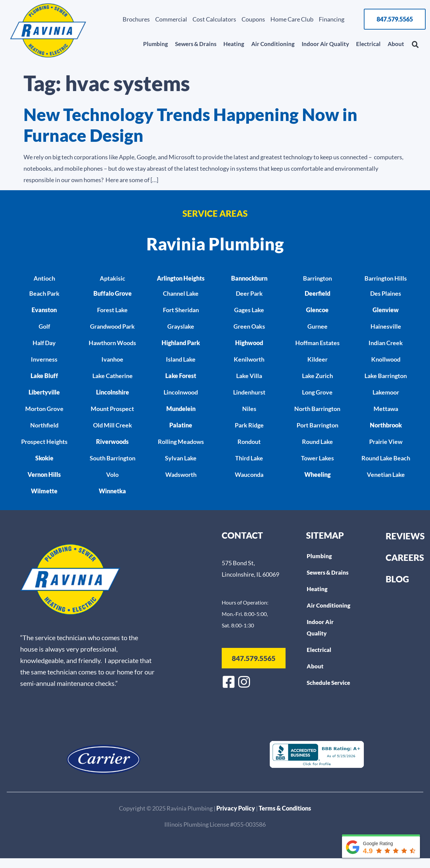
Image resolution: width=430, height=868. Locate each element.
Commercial (171, 19)
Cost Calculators (214, 19)
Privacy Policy (236, 808)
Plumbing (156, 44)
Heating (234, 44)
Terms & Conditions (285, 808)
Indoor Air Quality (325, 44)
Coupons (253, 19)
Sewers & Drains (196, 44)
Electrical (368, 44)
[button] (415, 45)
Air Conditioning (273, 44)
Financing (332, 19)
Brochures (136, 19)
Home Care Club (292, 19)
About (396, 44)
